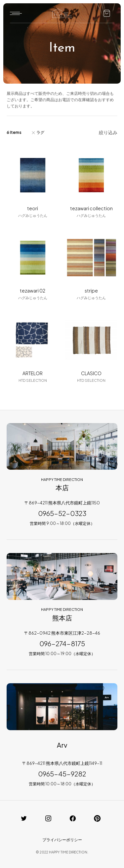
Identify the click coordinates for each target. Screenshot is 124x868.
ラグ (40, 132)
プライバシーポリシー (62, 840)
